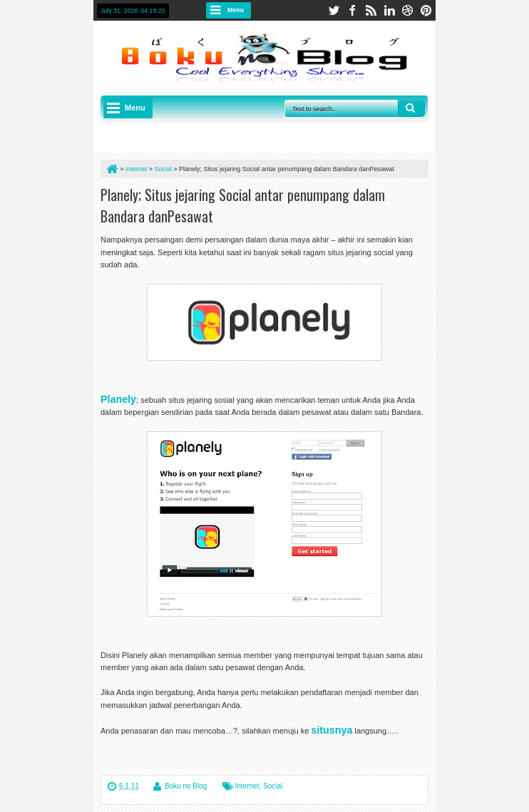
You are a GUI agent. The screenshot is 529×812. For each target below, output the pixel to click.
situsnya (332, 730)
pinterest (426, 10)
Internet (247, 786)
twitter (334, 10)
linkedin (389, 10)
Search (411, 108)
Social (273, 786)
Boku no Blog (186, 786)
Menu (236, 10)
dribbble (408, 10)
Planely (118, 399)
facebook (352, 10)
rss (371, 10)
